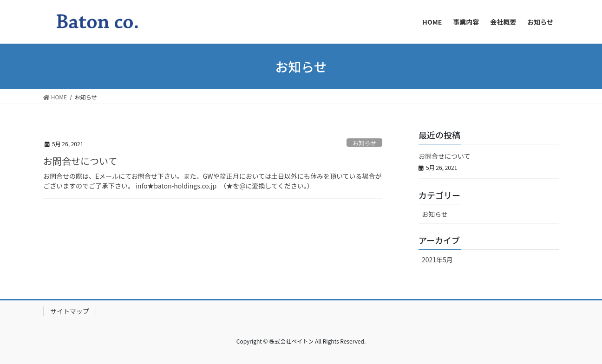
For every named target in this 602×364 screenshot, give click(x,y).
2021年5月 (437, 260)
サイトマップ (70, 311)
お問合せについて (80, 161)
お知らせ (364, 143)
